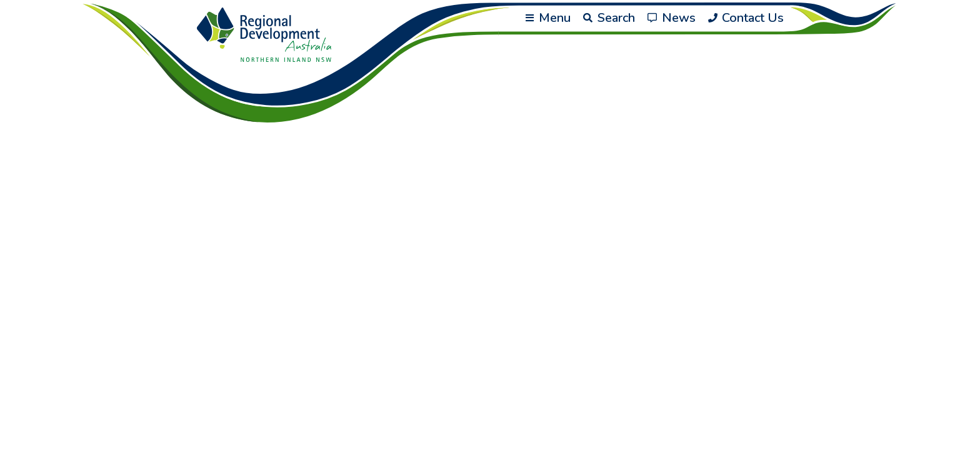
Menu (548, 18)
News (672, 18)
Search (609, 18)
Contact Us (746, 18)
